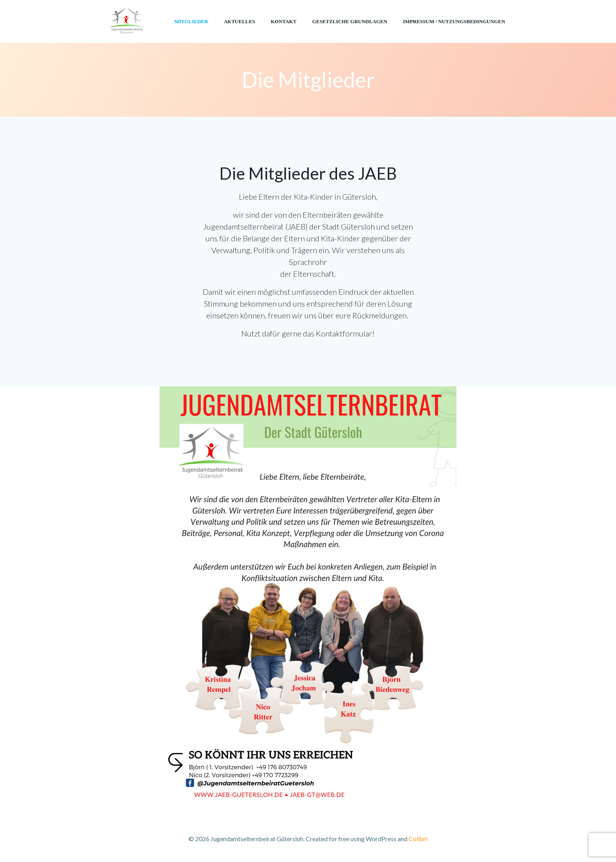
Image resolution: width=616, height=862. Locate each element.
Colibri (418, 839)
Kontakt (284, 21)
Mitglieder (191, 21)
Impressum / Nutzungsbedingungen (454, 21)
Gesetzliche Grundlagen (350, 21)
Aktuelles (239, 21)
